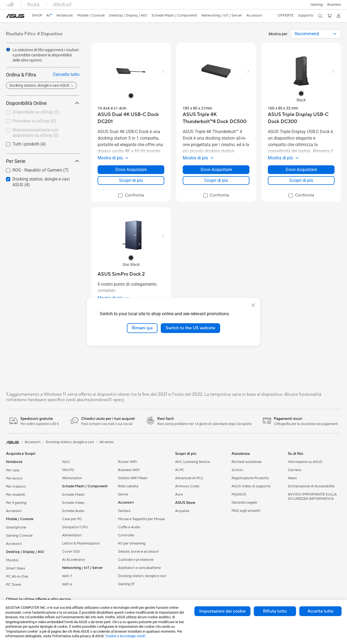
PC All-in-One (17, 577)
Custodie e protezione (136, 560)
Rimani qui (142, 328)
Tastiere (124, 511)
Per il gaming (16, 503)
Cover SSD (71, 552)
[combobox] (316, 34)
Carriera (295, 470)
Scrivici (237, 470)
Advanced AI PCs (189, 478)
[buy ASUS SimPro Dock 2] (121, 274)
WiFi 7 (67, 576)
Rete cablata (128, 486)
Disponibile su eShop (36, 112)
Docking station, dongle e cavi (142, 576)
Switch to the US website (190, 328)
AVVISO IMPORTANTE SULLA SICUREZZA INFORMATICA (312, 497)
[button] (317, 5)
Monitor (12, 560)
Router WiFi (128, 462)
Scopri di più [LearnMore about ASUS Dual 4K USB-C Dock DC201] (131, 180)
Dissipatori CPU (75, 527)
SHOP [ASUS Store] (37, 15)
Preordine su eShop (34, 121)
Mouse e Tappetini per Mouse (141, 519)
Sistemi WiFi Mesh (133, 478)
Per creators (16, 487)
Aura (179, 494)
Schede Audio (73, 511)
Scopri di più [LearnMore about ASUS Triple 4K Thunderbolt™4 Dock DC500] (216, 180)
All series (107, 442)
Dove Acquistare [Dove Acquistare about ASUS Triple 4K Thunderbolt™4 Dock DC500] (216, 170)
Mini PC (68, 470)
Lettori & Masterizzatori (81, 543)
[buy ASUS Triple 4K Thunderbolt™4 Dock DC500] (216, 118)
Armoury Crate (187, 486)
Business (334, 5)
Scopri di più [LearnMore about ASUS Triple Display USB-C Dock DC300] (301, 180)
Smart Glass (16, 568)
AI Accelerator (74, 560)
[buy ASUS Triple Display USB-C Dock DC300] (301, 118)
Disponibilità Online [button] (43, 103)
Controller (126, 535)
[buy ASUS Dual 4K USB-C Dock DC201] (131, 118)
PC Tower (14, 585)
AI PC (180, 470)
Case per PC (72, 519)
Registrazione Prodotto (250, 478)
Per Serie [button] (43, 161)
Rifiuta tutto (275, 611)
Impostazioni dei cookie (222, 611)
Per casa (13, 470)
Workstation (72, 478)
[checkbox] (41, 112)
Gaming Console (19, 536)
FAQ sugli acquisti (246, 511)
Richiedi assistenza (247, 462)
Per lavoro (14, 478)
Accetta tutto (320, 611)
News (292, 478)
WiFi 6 (67, 584)
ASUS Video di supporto (251, 486)
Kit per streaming (132, 543)
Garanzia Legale (244, 503)
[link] (15, 16)
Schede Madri (73, 495)
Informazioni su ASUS (305, 462)
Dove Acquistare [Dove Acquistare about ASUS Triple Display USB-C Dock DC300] (301, 170)
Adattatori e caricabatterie (139, 568)
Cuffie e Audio (129, 527)
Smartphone (16, 527)
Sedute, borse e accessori (138, 552)
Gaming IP (126, 584)
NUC (66, 462)
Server (123, 494)
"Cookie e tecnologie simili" (125, 636)
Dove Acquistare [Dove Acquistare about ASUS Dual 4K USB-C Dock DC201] (131, 170)
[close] (253, 305)
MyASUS (239, 494)
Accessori (14, 511)
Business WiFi (129, 470)
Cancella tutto (66, 74)
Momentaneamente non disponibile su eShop (36, 133)
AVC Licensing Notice (192, 462)
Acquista (182, 511)
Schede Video (73, 503)
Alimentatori (72, 535)
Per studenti (16, 495)
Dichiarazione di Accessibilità (311, 486)
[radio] (131, 95)
